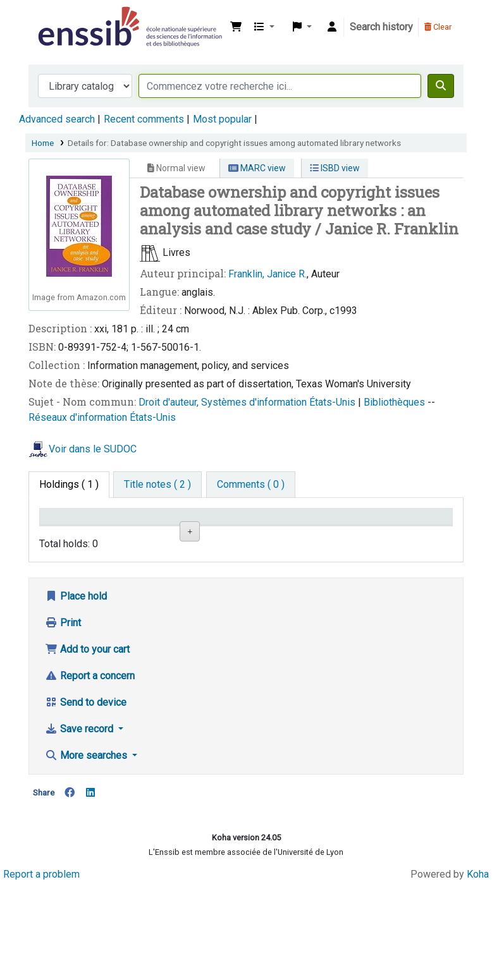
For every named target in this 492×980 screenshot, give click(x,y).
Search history (381, 27)
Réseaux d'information (79, 417)
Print (63, 699)
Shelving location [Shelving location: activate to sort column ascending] (202, 528)
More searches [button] (87, 832)
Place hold (76, 673)
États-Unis (334, 402)
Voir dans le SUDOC (93, 449)
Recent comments (144, 119)
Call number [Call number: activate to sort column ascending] (269, 528)
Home (43, 143)
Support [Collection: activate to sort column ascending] (133, 534)
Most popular (222, 119)
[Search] (441, 86)
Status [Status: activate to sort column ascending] (336, 534)
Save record (80, 805)
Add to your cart (87, 726)
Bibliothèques (396, 402)
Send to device (86, 779)
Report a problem (41, 951)
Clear (438, 27)
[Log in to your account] (332, 27)
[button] (236, 27)
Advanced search (57, 119)
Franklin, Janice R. (268, 274)
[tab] (157, 485)
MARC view (257, 168)
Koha (478, 951)
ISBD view (335, 168)
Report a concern (90, 752)
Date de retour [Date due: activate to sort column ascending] (407, 528)
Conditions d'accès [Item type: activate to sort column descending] (69, 528)
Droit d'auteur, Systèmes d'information (224, 402)
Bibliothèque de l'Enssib (67, 18)
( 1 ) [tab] (69, 484)
